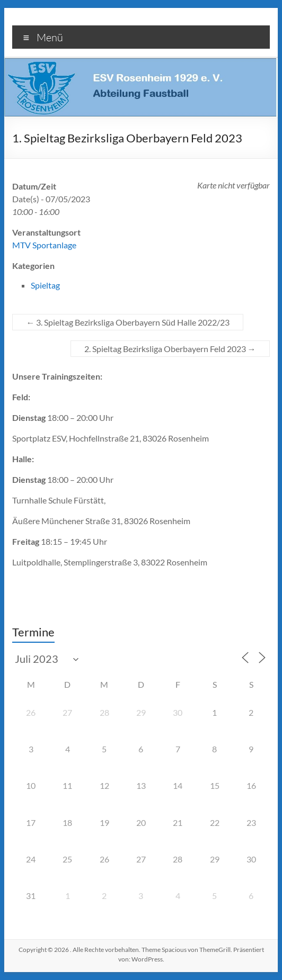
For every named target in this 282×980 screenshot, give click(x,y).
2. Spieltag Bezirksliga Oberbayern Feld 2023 (170, 349)
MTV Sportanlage (44, 245)
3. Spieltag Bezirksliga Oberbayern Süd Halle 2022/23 (128, 322)
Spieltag (45, 285)
